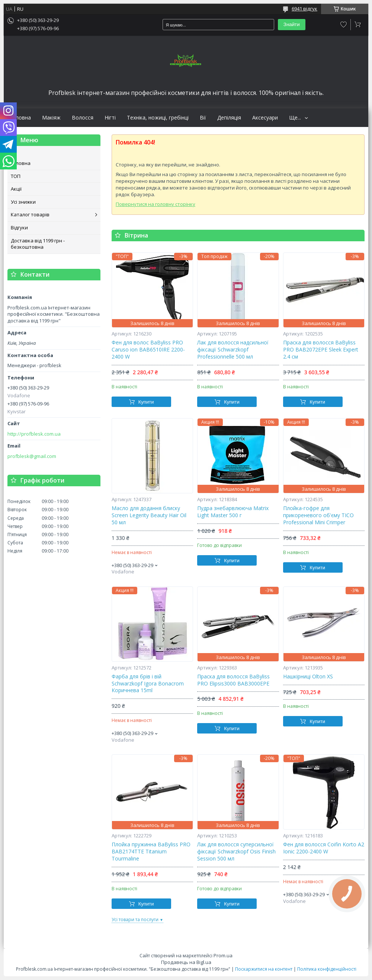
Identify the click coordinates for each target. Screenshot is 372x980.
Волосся (83, 118)
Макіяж (51, 118)
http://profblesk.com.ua (34, 434)
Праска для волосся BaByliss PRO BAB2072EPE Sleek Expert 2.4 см (321, 350)
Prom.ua (223, 955)
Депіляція (229, 118)
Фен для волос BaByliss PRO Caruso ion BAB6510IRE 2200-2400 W (148, 350)
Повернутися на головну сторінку (155, 204)
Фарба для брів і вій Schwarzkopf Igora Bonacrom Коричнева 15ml (148, 684)
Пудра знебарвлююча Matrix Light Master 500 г (233, 512)
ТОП (16, 176)
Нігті (110, 118)
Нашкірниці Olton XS (308, 677)
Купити (146, 402)
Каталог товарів (30, 214)
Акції (16, 189)
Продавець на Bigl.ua (186, 962)
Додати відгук (344, 25)
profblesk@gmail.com (32, 456)
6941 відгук (304, 9)
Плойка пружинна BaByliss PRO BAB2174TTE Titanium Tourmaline (151, 852)
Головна (20, 118)
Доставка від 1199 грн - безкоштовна (38, 244)
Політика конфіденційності (327, 969)
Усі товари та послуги (135, 919)
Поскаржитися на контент (264, 969)
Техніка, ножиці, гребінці (158, 118)
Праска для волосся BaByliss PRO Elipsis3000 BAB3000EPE (233, 680)
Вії (203, 118)
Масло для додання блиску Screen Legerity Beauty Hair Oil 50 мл (149, 515)
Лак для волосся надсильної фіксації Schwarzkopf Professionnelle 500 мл (233, 350)
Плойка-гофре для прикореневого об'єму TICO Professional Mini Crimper (318, 515)
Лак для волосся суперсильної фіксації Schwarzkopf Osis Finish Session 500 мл (236, 852)
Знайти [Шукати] (292, 24)
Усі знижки (23, 202)
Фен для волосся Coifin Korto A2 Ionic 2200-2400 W (324, 848)
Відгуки (19, 227)
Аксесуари (265, 118)
